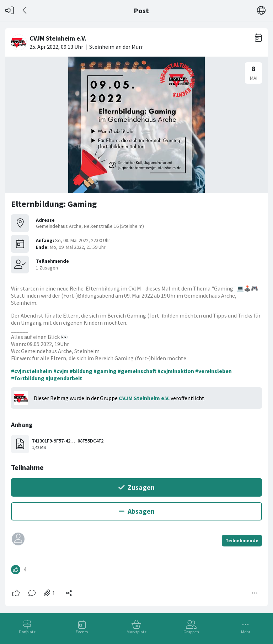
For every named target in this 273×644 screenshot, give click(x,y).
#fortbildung (28, 378)
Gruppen (191, 632)
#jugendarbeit (64, 378)
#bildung (81, 371)
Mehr (246, 632)
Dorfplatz (27, 632)
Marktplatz (136, 632)
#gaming (105, 371)
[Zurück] (25, 11)
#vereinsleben (213, 371)
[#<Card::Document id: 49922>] (136, 314)
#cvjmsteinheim (32, 371)
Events (82, 632)
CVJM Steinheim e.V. (144, 398)
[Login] (10, 11)
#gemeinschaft (137, 371)
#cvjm (61, 371)
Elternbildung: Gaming (54, 204)
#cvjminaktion (176, 371)
